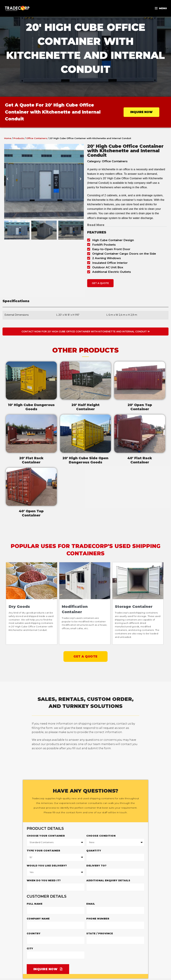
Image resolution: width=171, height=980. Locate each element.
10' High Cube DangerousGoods (31, 407)
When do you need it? (44, 880)
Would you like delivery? (47, 865)
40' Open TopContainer (31, 513)
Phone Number (98, 918)
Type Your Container (44, 850)
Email (91, 904)
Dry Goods (19, 606)
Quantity (94, 850)
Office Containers (37, 138)
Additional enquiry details (108, 880)
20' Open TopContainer (140, 407)
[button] (8, 181)
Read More (96, 225)
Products (19, 138)
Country (34, 933)
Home (8, 138)
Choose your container (46, 836)
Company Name (38, 918)
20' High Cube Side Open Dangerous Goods (85, 460)
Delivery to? (96, 865)
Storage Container (134, 606)
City (30, 948)
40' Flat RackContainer (140, 460)
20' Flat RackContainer (31, 460)
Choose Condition (101, 836)
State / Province (100, 933)
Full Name (35, 904)
